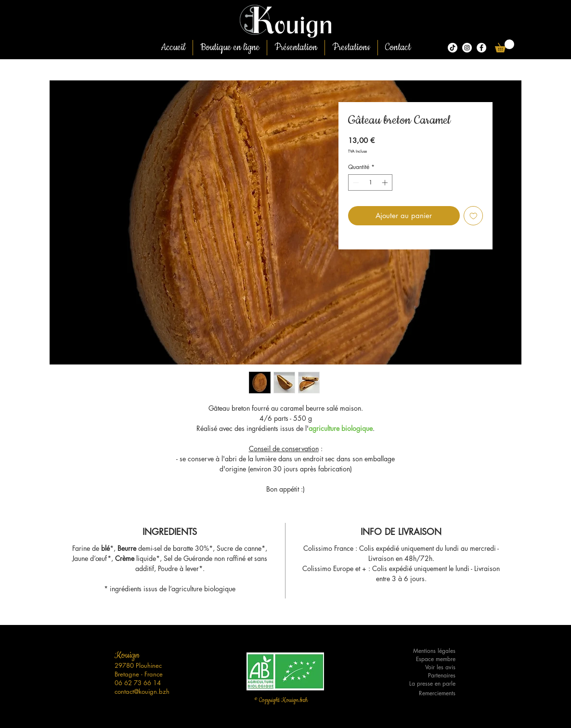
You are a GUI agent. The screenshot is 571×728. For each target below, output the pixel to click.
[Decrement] (355, 182)
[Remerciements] (427, 694)
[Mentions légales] (427, 651)
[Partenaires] (427, 676)
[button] (505, 46)
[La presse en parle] (427, 684)
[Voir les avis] (427, 668)
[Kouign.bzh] (467, 48)
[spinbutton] (370, 182)
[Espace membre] (427, 659)
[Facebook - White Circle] (481, 48)
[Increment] (386, 182)
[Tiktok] (453, 48)
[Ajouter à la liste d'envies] (474, 216)
